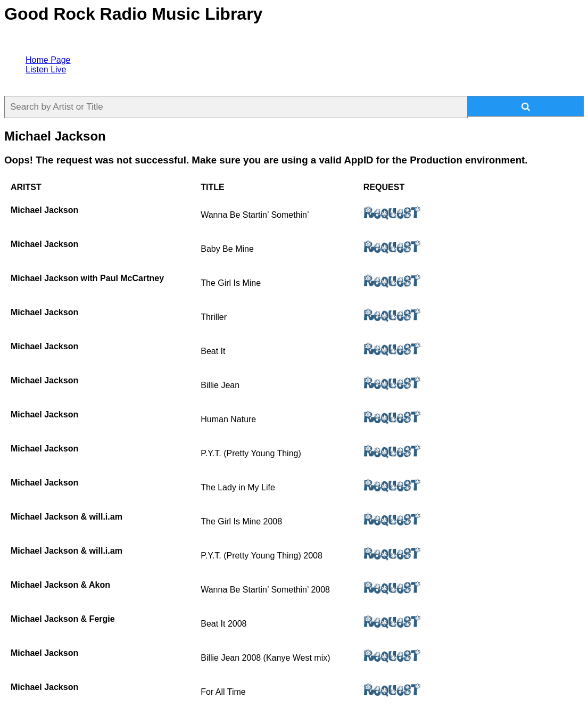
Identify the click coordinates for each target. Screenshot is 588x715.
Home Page (48, 60)
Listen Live (46, 69)
